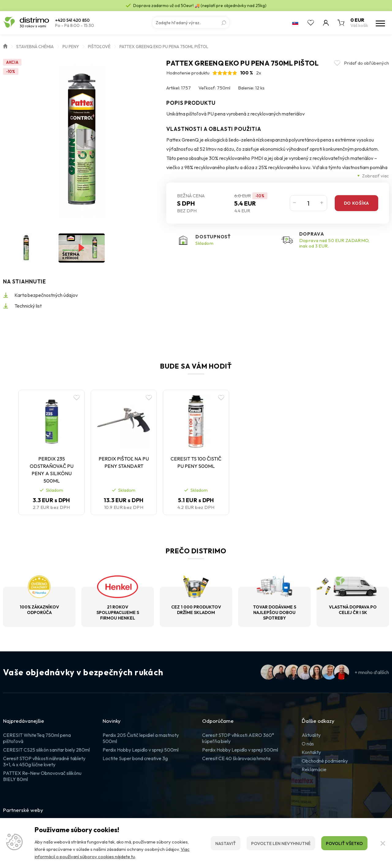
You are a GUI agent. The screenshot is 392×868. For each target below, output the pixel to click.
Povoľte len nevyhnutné (281, 843)
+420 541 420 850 (72, 20)
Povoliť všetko (344, 843)
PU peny (71, 47)
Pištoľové (99, 47)
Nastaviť (226, 843)
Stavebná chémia (35, 47)
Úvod (5, 46)
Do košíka (356, 203)
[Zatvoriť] (383, 843)
